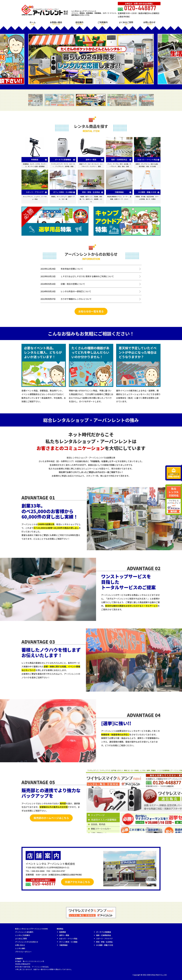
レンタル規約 (20, 948)
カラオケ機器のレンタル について (76, 299)
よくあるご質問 (126, 23)
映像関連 (63, 932)
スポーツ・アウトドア (104, 939)
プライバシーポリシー (23, 952)
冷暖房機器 (63, 945)
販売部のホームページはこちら (51, 818)
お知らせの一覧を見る (91, 311)
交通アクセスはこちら (77, 882)
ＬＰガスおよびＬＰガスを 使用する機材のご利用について (87, 276)
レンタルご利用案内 (23, 935)
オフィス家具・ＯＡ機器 (68, 942)
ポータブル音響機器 (104, 932)
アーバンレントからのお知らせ (27, 942)
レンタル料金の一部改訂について (76, 291)
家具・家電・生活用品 (104, 942)
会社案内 (79, 23)
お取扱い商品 (56, 23)
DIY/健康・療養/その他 (105, 945)
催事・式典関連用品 (104, 935)
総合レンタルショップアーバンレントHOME (32, 929)
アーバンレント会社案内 (24, 932)
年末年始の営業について (72, 269)
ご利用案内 (103, 23)
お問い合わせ (149, 23)
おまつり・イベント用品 (68, 939)
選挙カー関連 (64, 935)
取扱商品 (60, 929)
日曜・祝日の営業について (73, 284)
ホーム (33, 23)
